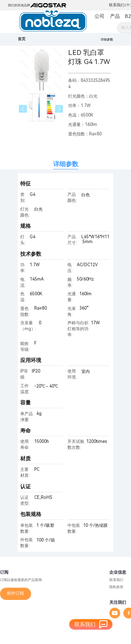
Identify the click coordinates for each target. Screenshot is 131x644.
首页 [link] (22, 39)
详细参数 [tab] (66, 164)
